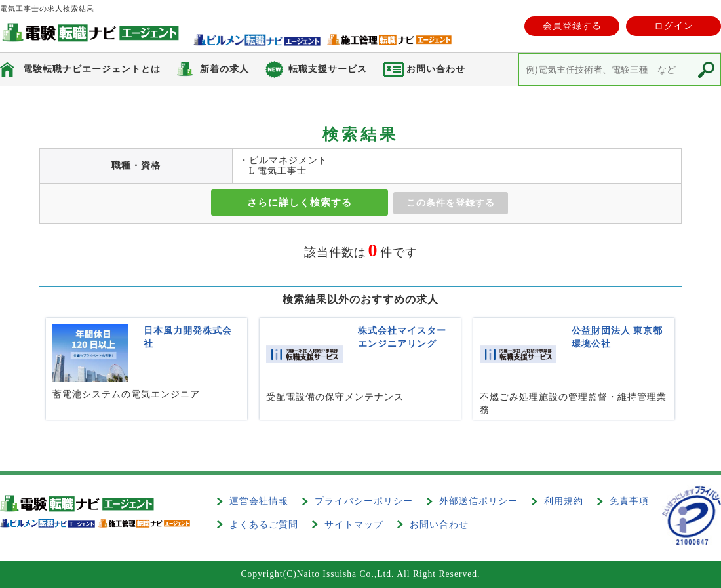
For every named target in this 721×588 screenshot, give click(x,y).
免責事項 (629, 501)
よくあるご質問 (264, 525)
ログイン (674, 26)
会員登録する (572, 26)
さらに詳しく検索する (300, 203)
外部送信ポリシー (478, 501)
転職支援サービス (328, 69)
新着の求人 (224, 69)
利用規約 (564, 501)
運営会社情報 (259, 501)
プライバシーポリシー (364, 501)
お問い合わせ (439, 525)
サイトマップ (354, 525)
